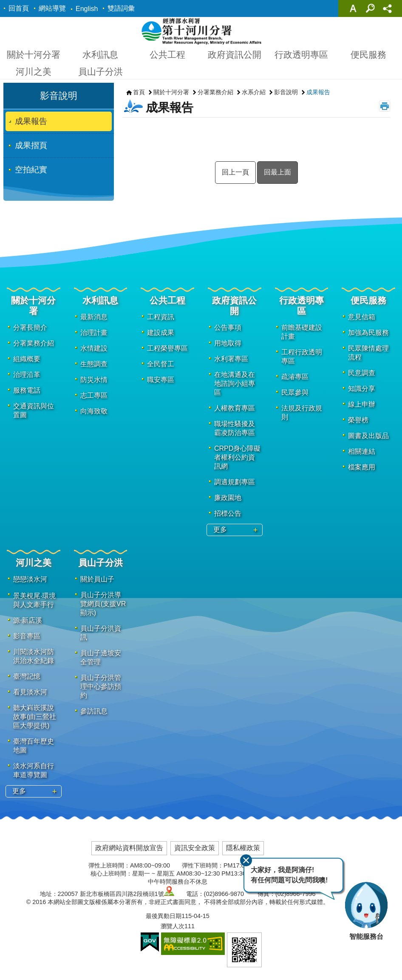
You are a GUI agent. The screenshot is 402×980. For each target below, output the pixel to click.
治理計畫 (94, 333)
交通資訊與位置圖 (34, 410)
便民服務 (368, 55)
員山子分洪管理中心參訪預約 (101, 687)
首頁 (139, 92)
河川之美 (34, 72)
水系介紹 (254, 92)
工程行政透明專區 (302, 357)
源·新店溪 (28, 620)
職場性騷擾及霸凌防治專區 (235, 428)
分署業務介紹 (215, 92)
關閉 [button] (353, 8)
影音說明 (59, 96)
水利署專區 (231, 359)
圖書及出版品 (368, 436)
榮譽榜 (358, 420)
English (87, 9)
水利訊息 (100, 55)
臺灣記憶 (27, 676)
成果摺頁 (31, 145)
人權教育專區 (235, 408)
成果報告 (31, 121)
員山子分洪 (100, 72)
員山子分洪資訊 (101, 633)
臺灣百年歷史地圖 (34, 746)
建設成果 (161, 333)
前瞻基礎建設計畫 (302, 332)
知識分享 (362, 389)
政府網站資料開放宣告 (129, 848)
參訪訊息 (94, 711)
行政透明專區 (301, 55)
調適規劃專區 (235, 482)
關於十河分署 (34, 55)
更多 (220, 529)
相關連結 (362, 451)
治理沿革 (27, 375)
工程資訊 (161, 317)
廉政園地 (228, 498)
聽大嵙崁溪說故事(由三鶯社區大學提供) (35, 717)
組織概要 (27, 359)
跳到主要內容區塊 (4, 4)
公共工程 (167, 55)
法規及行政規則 (302, 413)
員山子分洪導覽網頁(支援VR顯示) (103, 604)
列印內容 (385, 106)
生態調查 (94, 364)
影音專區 (27, 636)
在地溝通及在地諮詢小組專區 (235, 383)
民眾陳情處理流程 (368, 353)
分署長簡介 (30, 327)
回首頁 (19, 8)
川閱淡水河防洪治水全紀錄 (34, 656)
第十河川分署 (201, 31)
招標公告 (228, 513)
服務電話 (27, 390)
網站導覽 (52, 8)
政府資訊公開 (235, 55)
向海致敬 (94, 411)
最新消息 (94, 317)
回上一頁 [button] (235, 172)
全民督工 (161, 364)
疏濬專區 (295, 377)
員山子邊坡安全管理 (101, 657)
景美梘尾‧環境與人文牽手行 (34, 600)
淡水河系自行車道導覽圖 (34, 770)
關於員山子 (97, 579)
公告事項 (228, 327)
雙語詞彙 (121, 8)
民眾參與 (295, 392)
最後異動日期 (164, 916)
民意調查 (362, 373)
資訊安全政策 (195, 848)
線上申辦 (362, 404)
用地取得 (228, 343)
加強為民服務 (368, 333)
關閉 (246, 860)
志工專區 (94, 395)
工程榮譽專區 (167, 348)
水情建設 (94, 348)
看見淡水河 (30, 692)
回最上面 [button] (277, 172)
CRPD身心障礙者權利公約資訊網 (237, 457)
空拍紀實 (31, 170)
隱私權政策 (243, 848)
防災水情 (94, 380)
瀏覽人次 (173, 926)
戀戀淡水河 (30, 579)
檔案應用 (362, 467)
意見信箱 (362, 317)
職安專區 (161, 380)
